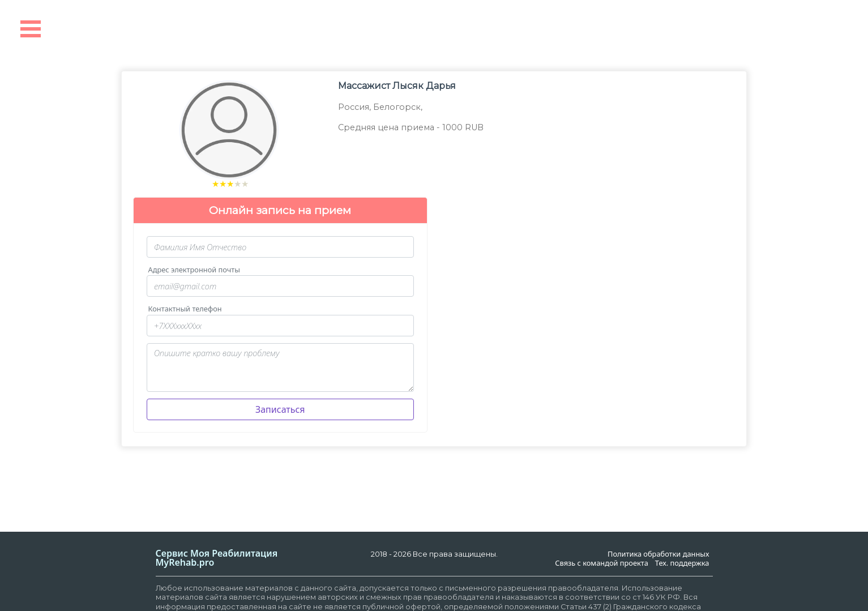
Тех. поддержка (682, 563)
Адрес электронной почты (194, 270)
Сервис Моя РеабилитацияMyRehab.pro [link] (217, 558)
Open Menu (31, 29)
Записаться (280, 409)
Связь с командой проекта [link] (602, 563)
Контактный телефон (185, 309)
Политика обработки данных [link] (658, 554)
